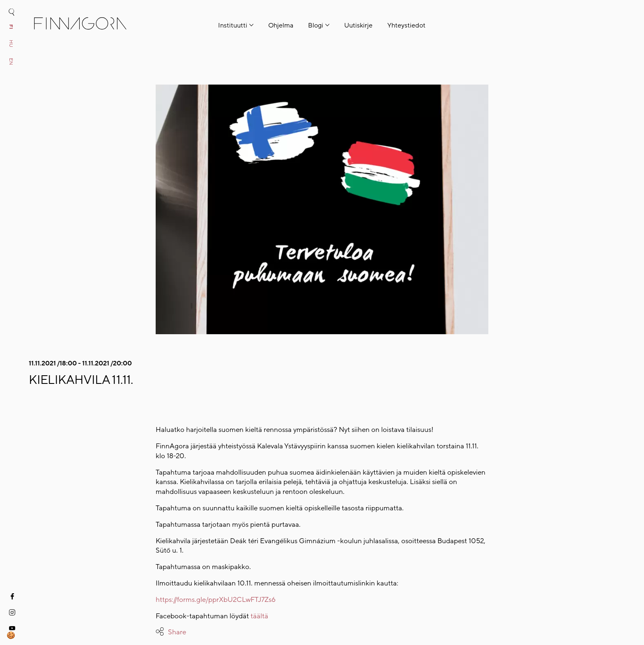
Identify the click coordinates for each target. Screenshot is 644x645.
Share (177, 632)
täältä (259, 616)
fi (11, 27)
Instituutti (233, 25)
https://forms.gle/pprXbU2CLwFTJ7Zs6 (216, 600)
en (11, 61)
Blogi (316, 25)
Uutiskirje (358, 25)
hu (11, 44)
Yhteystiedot (406, 25)
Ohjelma (281, 25)
